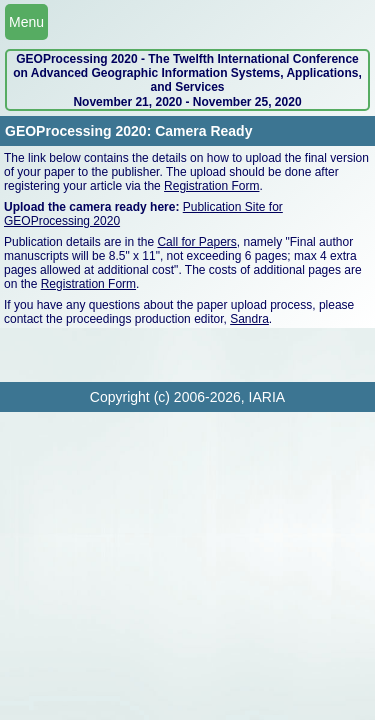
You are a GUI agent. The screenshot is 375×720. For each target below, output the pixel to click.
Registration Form (211, 186)
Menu (26, 22)
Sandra (249, 319)
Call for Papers (196, 242)
